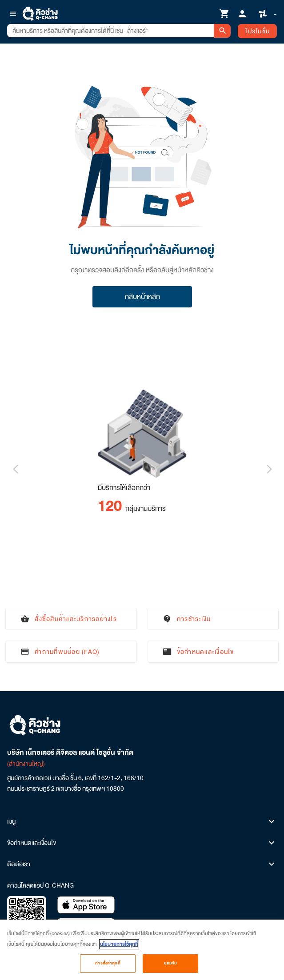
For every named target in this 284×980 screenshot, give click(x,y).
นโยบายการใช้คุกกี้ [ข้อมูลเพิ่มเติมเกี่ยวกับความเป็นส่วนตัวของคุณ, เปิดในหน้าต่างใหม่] (119, 949)
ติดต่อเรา (142, 864)
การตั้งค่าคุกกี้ (108, 968)
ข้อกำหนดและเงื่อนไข (142, 843)
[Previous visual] (15, 469)
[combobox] (110, 31)
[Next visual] (269, 469)
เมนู (142, 821)
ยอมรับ (171, 968)
